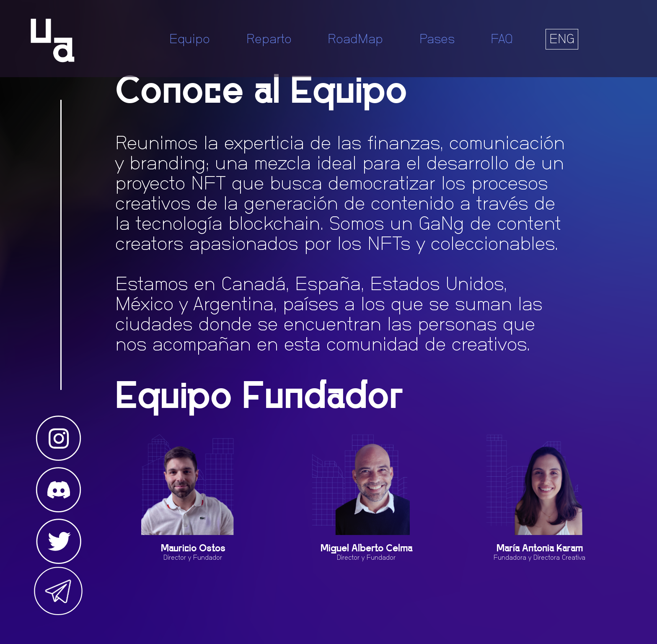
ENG (562, 39)
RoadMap (355, 39)
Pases (437, 39)
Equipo (190, 39)
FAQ (502, 39)
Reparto (269, 39)
